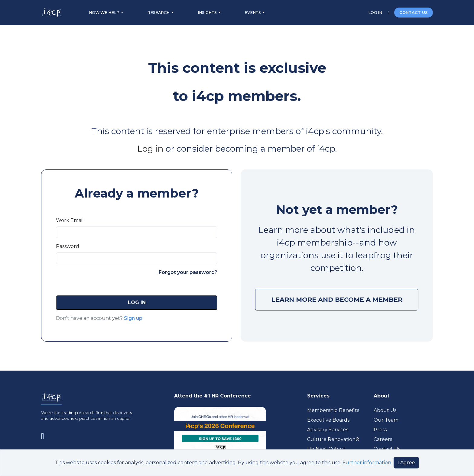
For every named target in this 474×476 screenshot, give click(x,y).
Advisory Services (328, 430)
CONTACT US (414, 13)
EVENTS (253, 13)
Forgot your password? (188, 272)
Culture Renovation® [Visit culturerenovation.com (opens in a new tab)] (333, 439)
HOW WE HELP (105, 13)
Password (68, 246)
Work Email (70, 220)
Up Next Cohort (326, 449)
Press (380, 430)
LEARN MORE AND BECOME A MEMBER (337, 299)
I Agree (406, 463)
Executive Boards (328, 420)
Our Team (386, 420)
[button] (137, 303)
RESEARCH (159, 13)
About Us (385, 410)
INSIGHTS (208, 13)
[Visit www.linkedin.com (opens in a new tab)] (45, 435)
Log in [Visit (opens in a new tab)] (151, 149)
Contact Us (387, 449)
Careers (383, 439)
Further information (367, 463)
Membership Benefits (333, 410)
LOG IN (376, 13)
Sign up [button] (133, 318)
